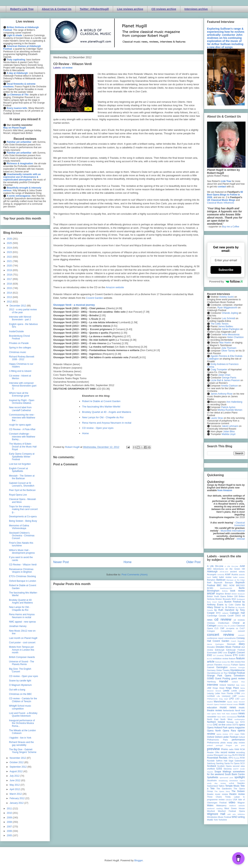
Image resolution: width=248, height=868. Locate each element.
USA (235, 800)
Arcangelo (212, 574)
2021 (10, 261)
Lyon (243, 699)
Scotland (212, 766)
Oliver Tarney (228, 351)
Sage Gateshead (237, 761)
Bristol (228, 594)
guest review (238, 679)
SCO (243, 763)
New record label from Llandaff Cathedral (20, 409)
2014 (10, 293)
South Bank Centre (235, 774)
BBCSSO (240, 585)
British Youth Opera (216, 596)
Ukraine (229, 800)
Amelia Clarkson (229, 386)
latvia (243, 688)
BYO (218, 613)
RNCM (242, 755)
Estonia (228, 655)
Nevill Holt (240, 710)
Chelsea (211, 623)
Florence (227, 665)
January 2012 (17, 803)
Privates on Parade (19, 343)
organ (237, 734)
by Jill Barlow (228, 607)
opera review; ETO (225, 734)
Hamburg (211, 682)
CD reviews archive (164, 9)
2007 (10, 827)
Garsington (222, 667)
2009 (10, 818)
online (229, 725)
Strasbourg (223, 781)
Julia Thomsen (229, 348)
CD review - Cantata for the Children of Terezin (23, 700)
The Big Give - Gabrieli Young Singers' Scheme (23, 751)
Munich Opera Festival (216, 704)
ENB (225, 653)
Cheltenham (224, 623)
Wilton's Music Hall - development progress (22, 552)
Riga (230, 755)
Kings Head (218, 688)
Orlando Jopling (230, 313)
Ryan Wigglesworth (227, 308)
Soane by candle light (20, 681)
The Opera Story (222, 791)
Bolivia (225, 591)
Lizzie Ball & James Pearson (225, 380)
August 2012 (16, 771)
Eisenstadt (212, 653)
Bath (209, 583)
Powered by (226, 281)
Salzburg (211, 763)
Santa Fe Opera (232, 763)
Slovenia (228, 769)
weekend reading (215, 808)
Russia (236, 758)
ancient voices (237, 572)
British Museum (238, 594)
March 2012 (16, 794)
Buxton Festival (233, 602)
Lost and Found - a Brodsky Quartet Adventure (23, 714)
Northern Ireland (216, 722)
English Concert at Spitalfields (18, 470)
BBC (219, 585)
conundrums (230, 638)
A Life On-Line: (232, 566)
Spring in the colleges (20, 348)
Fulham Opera (238, 665)
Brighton (220, 594)
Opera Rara (229, 731)
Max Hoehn (225, 343)
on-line (222, 725)
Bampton (211, 580)
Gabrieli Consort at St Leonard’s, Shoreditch (22, 484)
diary (242, 644)
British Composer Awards (22, 657)
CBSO (238, 616)
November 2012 (18, 758)
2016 (10, 284)
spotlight (240, 777)
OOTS (235, 725)
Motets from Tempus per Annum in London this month (22, 650)
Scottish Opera (224, 766)
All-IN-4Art (224, 572)
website (242, 806)
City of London (230, 626)
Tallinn (222, 786)
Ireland (223, 685)
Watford (233, 806)
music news (228, 707)
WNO (235, 817)
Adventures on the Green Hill (229, 569)
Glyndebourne (238, 670)
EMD (220, 653)
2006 (10, 831)
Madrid (210, 702)
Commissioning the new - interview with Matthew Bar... (22, 418)
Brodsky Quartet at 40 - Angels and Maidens (107, 412)
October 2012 (17, 762)
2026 (10, 239)
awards (242, 575)
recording (240, 752)
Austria (235, 574)
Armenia (221, 575)
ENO (210, 655)
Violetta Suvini (226, 297)
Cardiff (231, 616)
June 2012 (15, 780)
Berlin (242, 588)
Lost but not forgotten (20, 464)
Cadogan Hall (237, 613)
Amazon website (115, 287)
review (210, 755)
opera (242, 725)
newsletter (212, 717)
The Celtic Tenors (219, 324)
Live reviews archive (130, 9)
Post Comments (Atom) (134, 575)
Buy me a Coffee (231, 227)
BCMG (210, 588)
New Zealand (232, 714)
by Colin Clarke (233, 605)
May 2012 (15, 785)
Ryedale (211, 761)
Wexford (211, 811)
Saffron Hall (222, 761)
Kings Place (232, 688)
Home (85, 433)
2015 (10, 288)
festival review (221, 662)
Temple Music (232, 786)
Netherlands (228, 710)
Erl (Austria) (219, 655)
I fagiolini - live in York (20, 738)
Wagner (241, 803)
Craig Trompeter (219, 370)
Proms (224, 749)
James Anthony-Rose (221, 394)
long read (223, 699)
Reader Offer (213, 752)
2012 (10, 302)
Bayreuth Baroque (223, 583)
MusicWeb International (233, 531)
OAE (215, 725)
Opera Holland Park (217, 728)
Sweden (241, 783)
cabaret (225, 613)
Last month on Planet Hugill (23, 638)
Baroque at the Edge (236, 580)
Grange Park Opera (219, 676)
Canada (222, 616)
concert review (221, 635)
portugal (219, 745)
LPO (231, 699)
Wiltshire (241, 814)
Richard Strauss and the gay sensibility (21, 744)
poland (210, 745)
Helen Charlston (235, 337)
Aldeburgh (212, 572)
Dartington (220, 644)
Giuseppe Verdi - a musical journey (74, 305)
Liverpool (226, 696)
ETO (235, 655)
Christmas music (18, 352)
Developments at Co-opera (23, 517)
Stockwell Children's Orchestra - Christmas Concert (22, 536)
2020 (10, 266)
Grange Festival (237, 673)
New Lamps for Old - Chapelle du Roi (103, 417)
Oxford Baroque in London (23, 581)
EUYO (210, 659)
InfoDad (241, 539)
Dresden (211, 647)
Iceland (235, 682)
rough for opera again (20, 425)
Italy (238, 685)
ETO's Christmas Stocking (22, 576)
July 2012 (15, 776)
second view (239, 766)
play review (239, 743)
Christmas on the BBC (20, 694)
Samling (220, 763)
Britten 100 (232, 596)
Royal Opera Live (18, 495)
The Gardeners (224, 789)
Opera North (214, 731)
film (229, 662)
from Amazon (225, 490)
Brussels (227, 599)
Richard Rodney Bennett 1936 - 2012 (22, 358)
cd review (67, 68)
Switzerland (212, 786)
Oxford (211, 737)
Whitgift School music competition (20, 707)
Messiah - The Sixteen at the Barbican (22, 477)
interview (213, 685)
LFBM (237, 693)
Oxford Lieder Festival (226, 737)
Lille (218, 696)
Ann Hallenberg (234, 402)
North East (213, 719)
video (232, 802)
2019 (10, 270)
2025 (10, 243)
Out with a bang (17, 690)
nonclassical (232, 717)
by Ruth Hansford (224, 610)
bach (209, 577)
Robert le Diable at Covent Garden (101, 401)
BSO (234, 599)
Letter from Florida (224, 693)
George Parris (229, 378)
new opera (212, 714)
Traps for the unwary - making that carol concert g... (23, 509)
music (236, 704)
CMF (222, 628)
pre (236, 745)
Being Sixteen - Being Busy (23, 521)
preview (213, 749)
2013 (10, 297)
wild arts (232, 814)
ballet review (225, 577)
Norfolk (241, 717)
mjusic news (232, 702)
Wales (210, 805)
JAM (209, 688)
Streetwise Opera (237, 781)
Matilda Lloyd (228, 434)
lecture (218, 691)
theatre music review (217, 794)
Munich (242, 702)
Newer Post (61, 562)
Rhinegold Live (220, 755)
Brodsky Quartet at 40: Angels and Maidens (21, 601)
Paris (225, 740)
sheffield (211, 769)
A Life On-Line (215, 566)
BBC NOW (229, 585)
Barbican (221, 580)
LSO (237, 699)
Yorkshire (223, 820)
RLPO (235, 755)
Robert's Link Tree (22, 9)
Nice (219, 717)
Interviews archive (196, 9)
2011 (10, 809)
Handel (224, 681)
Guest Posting (223, 679)
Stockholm (212, 780)
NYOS (210, 725)
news (241, 713)
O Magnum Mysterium (20, 685)
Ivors (243, 685)
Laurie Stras (216, 418)
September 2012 (18, 767)
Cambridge (212, 616)
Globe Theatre (223, 670)
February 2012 (17, 798)
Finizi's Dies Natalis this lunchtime (21, 544)
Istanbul (231, 685)
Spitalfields (213, 777)
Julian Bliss (229, 431)
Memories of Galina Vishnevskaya (19, 527)
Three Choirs (214, 797)
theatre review (237, 794)
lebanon (210, 691)
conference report (215, 638)
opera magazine (236, 728)
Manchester (220, 702)
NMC (224, 717)
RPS (231, 758)
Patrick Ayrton (228, 407)
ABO (209, 569)
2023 (10, 252)
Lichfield (211, 696)
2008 (10, 822)
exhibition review (221, 659)
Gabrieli (211, 667)
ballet (215, 577)
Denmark (231, 644)
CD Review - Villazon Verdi (23, 565)
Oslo (243, 734)
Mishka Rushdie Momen (230, 410)
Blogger (138, 860)
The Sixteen (238, 791)
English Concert (236, 653)
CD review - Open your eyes (98, 428)
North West (226, 719)
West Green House (235, 808)
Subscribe (226, 270)
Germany (211, 670)
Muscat (229, 704)
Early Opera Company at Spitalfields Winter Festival (22, 457)
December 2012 (18, 306)
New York (221, 714)
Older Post (193, 562)
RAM (237, 749)
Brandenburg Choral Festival (19, 337)
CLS (216, 628)
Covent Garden (95, 298)
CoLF (242, 628)
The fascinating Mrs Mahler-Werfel (101, 407)
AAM (242, 566)
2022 (10, 257)
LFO (243, 693)
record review (228, 752)
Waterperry (221, 805)
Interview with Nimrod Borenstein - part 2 (20, 318)
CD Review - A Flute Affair (22, 429)
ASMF (228, 574)
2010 (10, 813)
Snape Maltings (223, 772)
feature (232, 659)
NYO (243, 722)
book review (238, 591)
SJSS (219, 769)
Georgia (241, 667)
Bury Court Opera (215, 602)
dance (210, 644)
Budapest (241, 599)
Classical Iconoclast (240, 524)
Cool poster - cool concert (22, 643)
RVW (242, 758)
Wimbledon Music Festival (219, 817)
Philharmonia (213, 743)
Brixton (219, 599)
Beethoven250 (226, 588)
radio (231, 749)
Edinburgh (220, 650)
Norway (230, 722)
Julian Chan (224, 375)
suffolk (232, 783)
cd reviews (239, 620)
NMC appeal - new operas (22, 622)
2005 (10, 835)
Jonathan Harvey (18, 626)
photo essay (226, 743)
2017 (10, 279)
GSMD (211, 679)
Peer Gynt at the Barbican (22, 490)
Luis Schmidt (228, 318)
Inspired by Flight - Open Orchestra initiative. (22, 402)
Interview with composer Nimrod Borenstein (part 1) (23, 386)
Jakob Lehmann (230, 426)
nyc (237, 722)
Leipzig (210, 693)
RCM (242, 749)
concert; (241, 635)
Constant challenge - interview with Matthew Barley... (22, 437)
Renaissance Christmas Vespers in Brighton (21, 571)
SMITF (236, 769)
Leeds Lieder (238, 691)
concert (241, 631)
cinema (220, 626)
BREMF (211, 594)
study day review (216, 783)
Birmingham (213, 591)
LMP (234, 696)
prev (243, 745)
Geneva (233, 667)
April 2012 (15, 789)
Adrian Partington (231, 329)
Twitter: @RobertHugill (94, 9)
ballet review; (239, 577)
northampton (240, 719)
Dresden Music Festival (228, 647)
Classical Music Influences (221, 203)
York (216, 820)
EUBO (242, 655)
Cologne (211, 631)
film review (236, 662)
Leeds (226, 691)
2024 (10, 248)
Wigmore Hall (216, 814)
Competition (226, 631)
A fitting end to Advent (20, 371)
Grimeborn (239, 676)
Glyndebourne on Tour (217, 673)
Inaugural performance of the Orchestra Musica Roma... (22, 723)
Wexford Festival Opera (231, 811)
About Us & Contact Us (57, 9)
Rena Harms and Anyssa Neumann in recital (107, 423)
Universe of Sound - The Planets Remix (22, 663)
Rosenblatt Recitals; (217, 758)
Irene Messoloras (231, 335)
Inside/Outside (16, 331)
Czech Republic (238, 641)
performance (238, 740)
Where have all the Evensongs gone (19, 394)
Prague (229, 745)
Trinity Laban (232, 797)
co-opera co (232, 628)
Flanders (218, 665)
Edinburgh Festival (236, 650)
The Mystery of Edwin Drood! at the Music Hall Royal (23, 447)
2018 (10, 275)
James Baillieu (226, 326)
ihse (243, 682)
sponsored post (226, 777)
